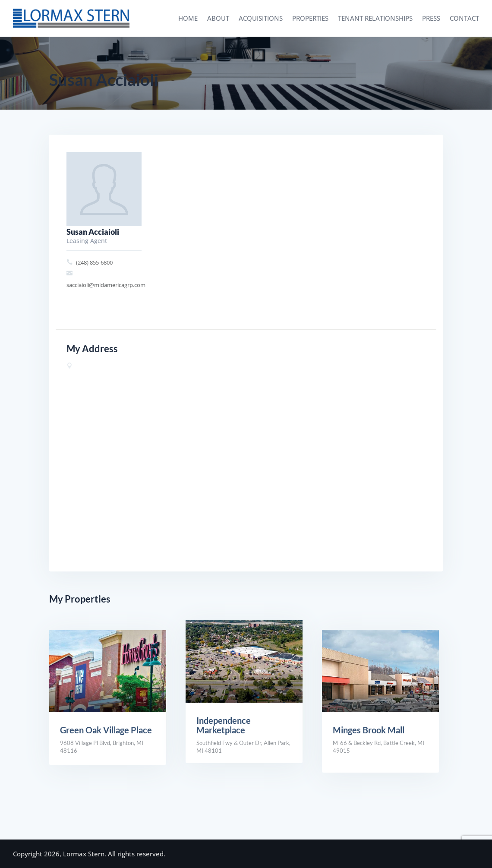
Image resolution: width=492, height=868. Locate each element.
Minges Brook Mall (369, 730)
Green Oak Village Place (106, 730)
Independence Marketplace (224, 725)
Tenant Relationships (375, 18)
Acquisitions (261, 18)
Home (188, 18)
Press (431, 18)
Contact (464, 18)
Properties (310, 18)
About (218, 18)
